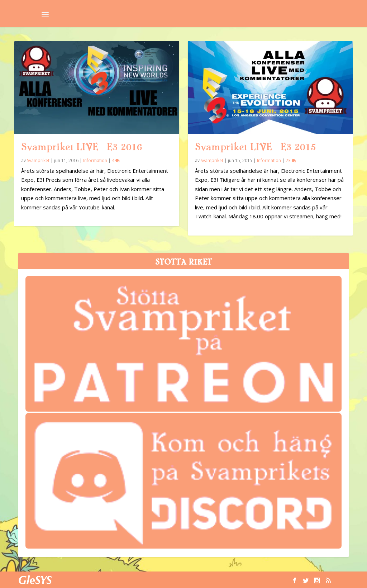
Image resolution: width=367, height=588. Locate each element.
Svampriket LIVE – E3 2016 (82, 147)
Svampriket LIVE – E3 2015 (255, 147)
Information (95, 160)
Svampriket (38, 160)
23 (291, 160)
